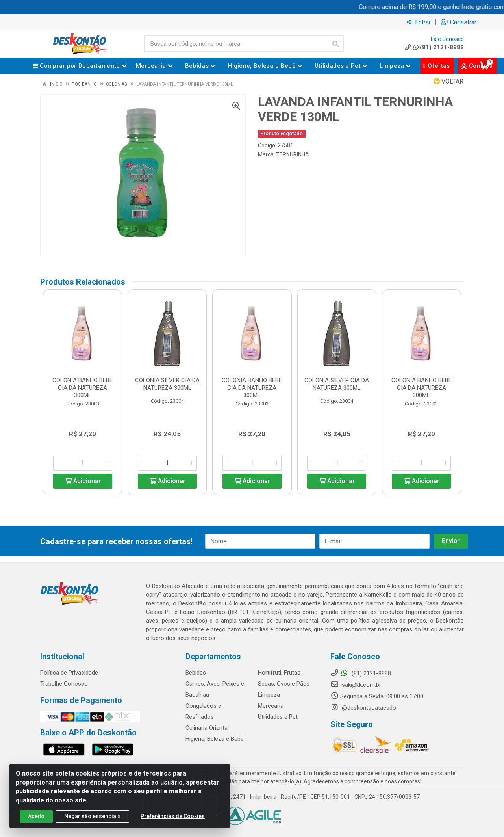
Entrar (419, 22)
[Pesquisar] (335, 44)
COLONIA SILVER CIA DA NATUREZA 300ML (167, 384)
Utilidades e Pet (278, 717)
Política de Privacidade (69, 673)
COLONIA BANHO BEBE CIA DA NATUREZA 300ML (82, 388)
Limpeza (269, 695)
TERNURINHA (293, 154)
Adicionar (83, 481)
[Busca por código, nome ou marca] (236, 44)
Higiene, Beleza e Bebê (215, 739)
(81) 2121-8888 (434, 47)
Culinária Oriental (207, 728)
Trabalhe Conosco (64, 684)
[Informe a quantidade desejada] (83, 463)
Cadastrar (459, 22)
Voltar (448, 81)
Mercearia (271, 706)
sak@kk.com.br (356, 685)
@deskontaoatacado (363, 708)
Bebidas (196, 673)
